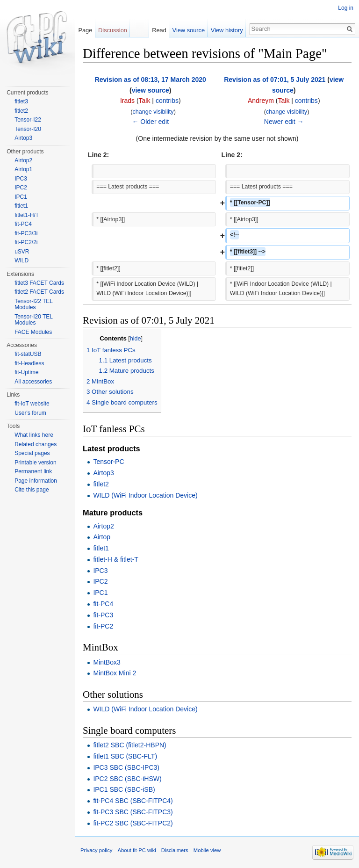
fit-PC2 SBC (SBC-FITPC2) (133, 823)
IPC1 (100, 593)
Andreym (261, 101)
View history (227, 30)
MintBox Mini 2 (115, 673)
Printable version (35, 463)
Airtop (102, 537)
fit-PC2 (103, 626)
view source (151, 90)
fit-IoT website (32, 404)
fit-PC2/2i (26, 242)
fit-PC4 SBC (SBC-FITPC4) (133, 801)
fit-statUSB (28, 354)
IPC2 (100, 581)
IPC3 (100, 571)
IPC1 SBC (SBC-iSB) (124, 789)
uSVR (22, 252)
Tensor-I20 (28, 129)
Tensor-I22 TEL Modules (33, 304)
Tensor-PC (108, 462)
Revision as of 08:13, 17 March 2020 (151, 80)
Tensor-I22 (28, 120)
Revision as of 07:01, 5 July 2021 (275, 80)
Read (159, 30)
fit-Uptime (26, 372)
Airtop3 (103, 473)
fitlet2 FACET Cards (39, 292)
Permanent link (33, 471)
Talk (145, 101)
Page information (36, 481)
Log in (346, 8)
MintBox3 (107, 662)
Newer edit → (284, 122)
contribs (167, 101)
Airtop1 (23, 169)
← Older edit (150, 122)
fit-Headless (29, 363)
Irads (127, 101)
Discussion (113, 30)
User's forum (30, 413)
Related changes (36, 444)
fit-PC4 (103, 604)
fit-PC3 (103, 615)
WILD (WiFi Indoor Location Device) (145, 495)
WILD (22, 260)
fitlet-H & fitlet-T (115, 559)
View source (189, 30)
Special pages (32, 453)
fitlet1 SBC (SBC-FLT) (125, 756)
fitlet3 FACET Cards (39, 283)
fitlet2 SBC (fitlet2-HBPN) (129, 745)
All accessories (33, 382)
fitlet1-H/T (27, 215)
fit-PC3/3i (26, 233)
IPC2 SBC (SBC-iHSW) (127, 779)
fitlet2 (101, 484)
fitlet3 (21, 101)
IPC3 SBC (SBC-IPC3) (126, 767)
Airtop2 (103, 526)
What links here (34, 435)
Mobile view (207, 850)
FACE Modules (33, 332)
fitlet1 (101, 548)
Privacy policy (96, 850)
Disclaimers (175, 850)
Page (85, 30)
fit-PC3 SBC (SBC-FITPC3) (133, 812)
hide (136, 339)
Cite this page (32, 490)
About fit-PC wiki (137, 850)
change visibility (153, 112)
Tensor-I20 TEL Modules (33, 320)
